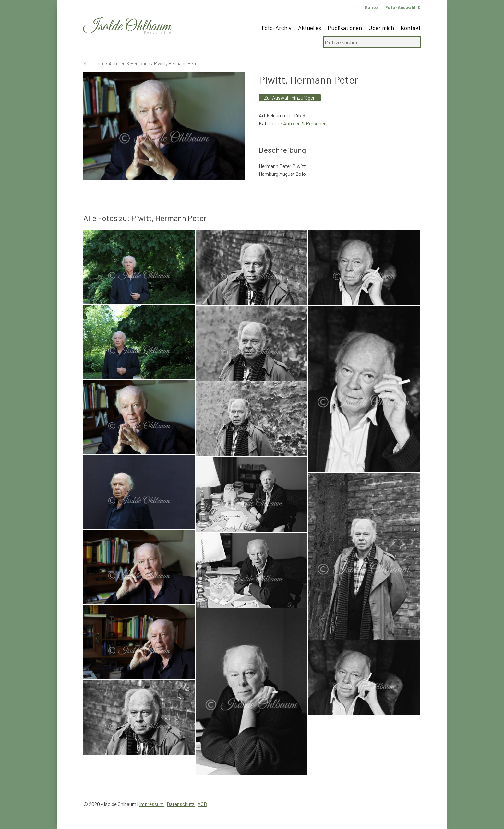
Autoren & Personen (129, 63)
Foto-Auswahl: (403, 7)
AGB (202, 804)
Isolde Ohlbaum (127, 26)
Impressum (151, 804)
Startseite (94, 63)
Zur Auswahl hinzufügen (290, 97)
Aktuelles (310, 28)
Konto (371, 7)
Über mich (381, 28)
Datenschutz (181, 804)
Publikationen (345, 28)
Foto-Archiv (277, 28)
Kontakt (411, 28)
